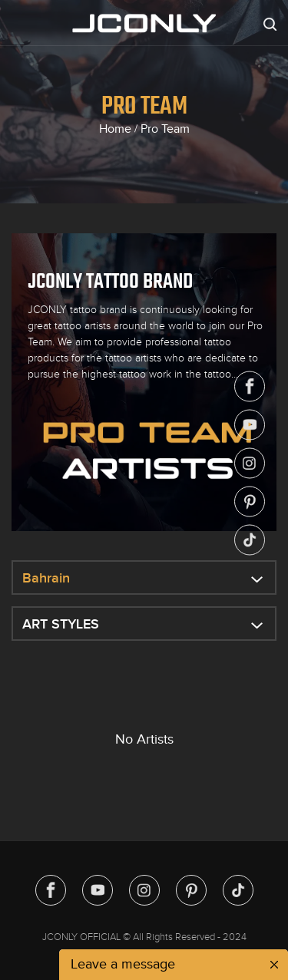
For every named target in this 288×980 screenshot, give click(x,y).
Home (115, 129)
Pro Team (165, 129)
